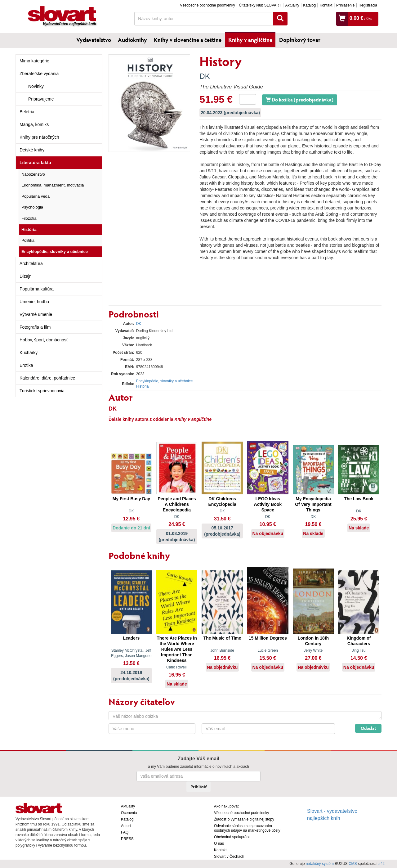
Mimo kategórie (34, 61)
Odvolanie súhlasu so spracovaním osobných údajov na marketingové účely (247, 828)
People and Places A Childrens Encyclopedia (177, 504)
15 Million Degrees (268, 638)
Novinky (36, 86)
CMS (353, 864)
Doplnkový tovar (300, 40)
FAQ (125, 832)
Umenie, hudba (34, 302)
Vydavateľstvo (94, 40)
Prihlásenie (345, 5)
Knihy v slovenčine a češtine (188, 40)
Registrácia (368, 5)
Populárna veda (36, 196)
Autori (126, 826)
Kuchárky (29, 353)
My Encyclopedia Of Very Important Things (313, 504)
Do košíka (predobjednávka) (300, 99)
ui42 (381, 864)
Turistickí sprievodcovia (42, 391)
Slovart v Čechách (229, 857)
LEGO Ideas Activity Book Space (268, 504)
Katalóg (309, 5)
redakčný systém (320, 864)
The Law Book (359, 499)
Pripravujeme (41, 99)
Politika (28, 240)
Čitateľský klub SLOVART (260, 5)
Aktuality (292, 5)
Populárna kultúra (37, 289)
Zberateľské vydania (39, 74)
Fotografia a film (35, 327)
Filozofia (29, 218)
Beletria (27, 112)
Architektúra (31, 263)
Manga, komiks (34, 124)
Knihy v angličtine (250, 40)
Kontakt (326, 5)
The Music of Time (222, 638)
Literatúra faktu (35, 163)
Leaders (131, 638)
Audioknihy (132, 40)
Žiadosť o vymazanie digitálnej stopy (244, 819)
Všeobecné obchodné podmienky (207, 5)
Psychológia (32, 207)
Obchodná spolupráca (232, 837)
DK (205, 76)
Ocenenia (129, 813)
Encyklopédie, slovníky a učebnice (55, 252)
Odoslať (368, 728)
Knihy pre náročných (39, 137)
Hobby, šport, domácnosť (44, 340)
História (29, 229)
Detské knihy (32, 150)
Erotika (26, 365)
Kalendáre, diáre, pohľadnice (47, 378)
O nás (219, 843)
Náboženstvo (33, 174)
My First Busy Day (131, 499)
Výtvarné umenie (36, 314)
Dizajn (26, 276)
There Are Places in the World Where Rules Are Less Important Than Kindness (177, 649)
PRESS (127, 839)
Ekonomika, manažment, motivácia (53, 185)
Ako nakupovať (227, 806)
